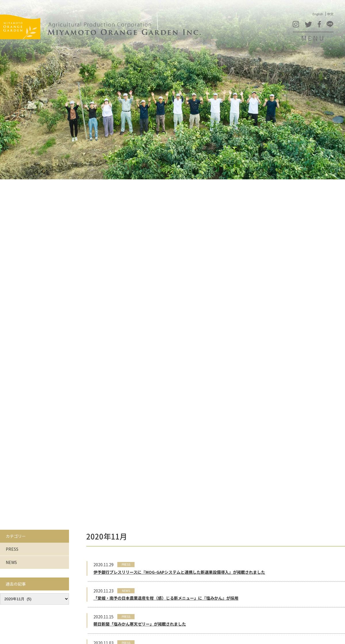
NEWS (11, 562)
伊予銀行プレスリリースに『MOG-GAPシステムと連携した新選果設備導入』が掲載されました (179, 572)
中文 (330, 14)
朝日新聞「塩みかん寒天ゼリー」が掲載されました (140, 624)
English (318, 14)
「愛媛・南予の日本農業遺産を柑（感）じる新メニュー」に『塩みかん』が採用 (166, 598)
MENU (313, 38)
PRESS (12, 549)
